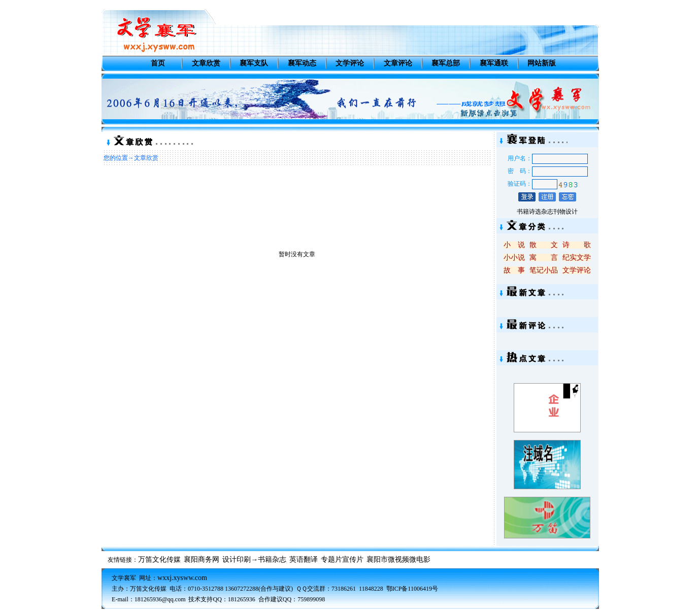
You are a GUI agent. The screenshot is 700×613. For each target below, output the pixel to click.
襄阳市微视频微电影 (398, 559)
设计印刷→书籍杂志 (254, 559)
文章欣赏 (206, 63)
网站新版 (542, 63)
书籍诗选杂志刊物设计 (547, 212)
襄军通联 (494, 63)
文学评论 (350, 63)
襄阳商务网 (202, 559)
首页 (158, 63)
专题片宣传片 (342, 559)
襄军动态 (302, 63)
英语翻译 (304, 559)
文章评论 (398, 63)
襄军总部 (446, 63)
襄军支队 (254, 63)
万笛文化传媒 (159, 559)
